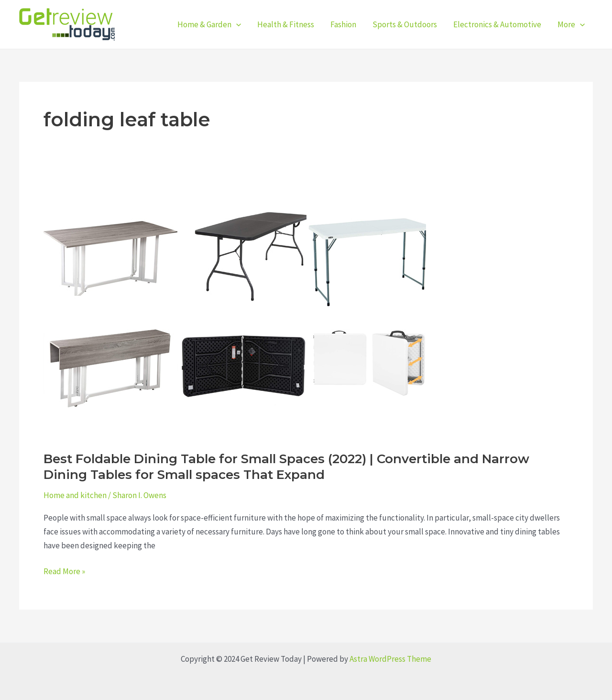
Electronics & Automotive (497, 24)
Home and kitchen (75, 495)
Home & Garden (209, 24)
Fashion (343, 24)
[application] (236, 24)
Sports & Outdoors (405, 24)
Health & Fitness (286, 24)
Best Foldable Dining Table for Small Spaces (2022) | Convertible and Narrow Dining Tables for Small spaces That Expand (286, 467)
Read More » (64, 571)
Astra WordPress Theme (390, 659)
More (571, 24)
